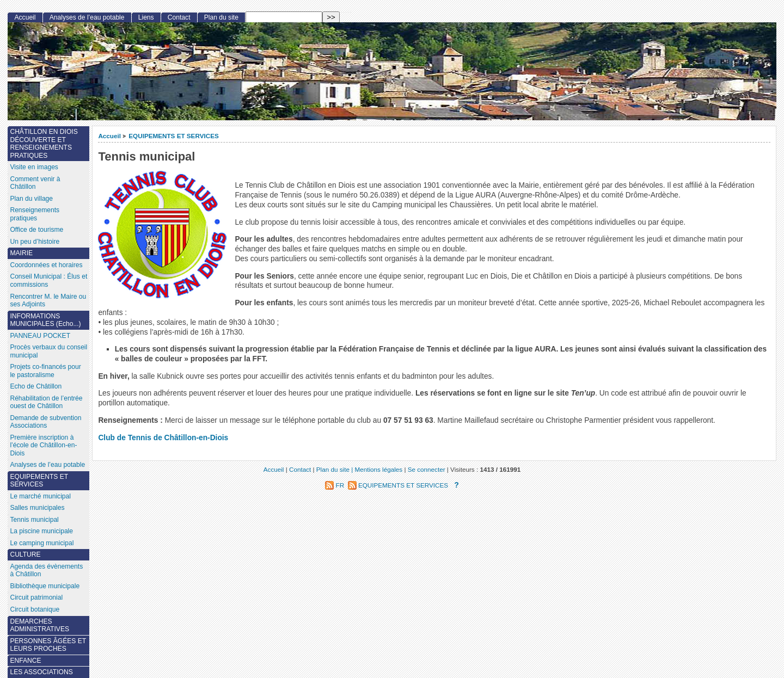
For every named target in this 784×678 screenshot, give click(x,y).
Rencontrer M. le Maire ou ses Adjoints (48, 301)
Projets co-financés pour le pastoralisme (45, 371)
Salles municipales (37, 508)
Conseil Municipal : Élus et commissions (48, 281)
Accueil (109, 136)
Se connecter (427, 469)
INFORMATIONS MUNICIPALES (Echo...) (45, 320)
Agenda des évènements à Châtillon (46, 571)
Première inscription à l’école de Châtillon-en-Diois (43, 445)
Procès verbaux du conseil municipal (48, 351)
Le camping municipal (42, 543)
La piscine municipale (41, 531)
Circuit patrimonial (36, 597)
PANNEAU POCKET (40, 336)
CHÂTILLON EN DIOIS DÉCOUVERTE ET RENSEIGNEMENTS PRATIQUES (44, 144)
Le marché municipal (40, 496)
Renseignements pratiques (35, 214)
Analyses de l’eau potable (87, 17)
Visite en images (34, 167)
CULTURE (25, 554)
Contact (179, 17)
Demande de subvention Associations (45, 422)
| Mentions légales (377, 469)
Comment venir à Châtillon (35, 183)
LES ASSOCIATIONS (41, 672)
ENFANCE (25, 661)
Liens (146, 17)
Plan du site (221, 17)
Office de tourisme (36, 230)
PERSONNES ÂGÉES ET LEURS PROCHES (48, 645)
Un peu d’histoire (35, 242)
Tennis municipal (34, 520)
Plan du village (31, 199)
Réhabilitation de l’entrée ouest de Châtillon (46, 402)
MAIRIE (21, 253)
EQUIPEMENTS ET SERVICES (173, 136)
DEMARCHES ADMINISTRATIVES (39, 625)
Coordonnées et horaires (46, 265)
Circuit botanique (35, 609)
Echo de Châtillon (36, 386)
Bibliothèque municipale (45, 586)
